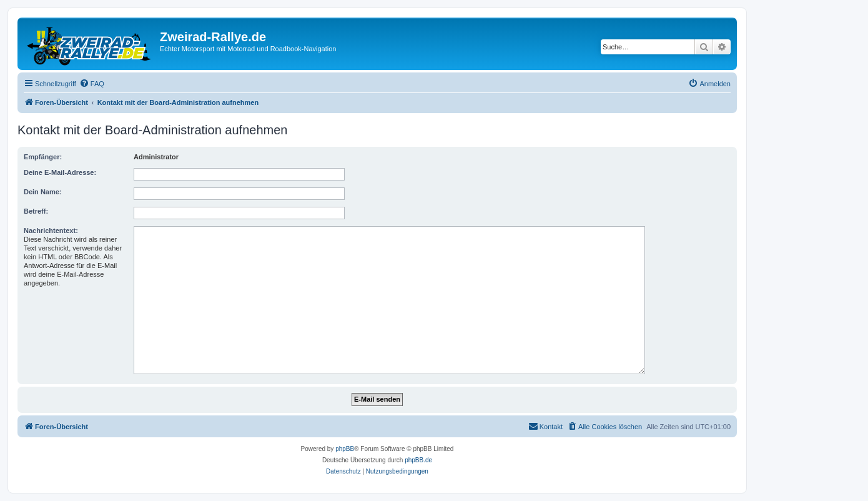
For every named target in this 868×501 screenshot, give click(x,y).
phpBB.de (418, 460)
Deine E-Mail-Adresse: (60, 172)
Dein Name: (43, 192)
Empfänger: (43, 157)
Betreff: (36, 211)
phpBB (345, 449)
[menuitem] (92, 84)
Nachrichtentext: (51, 231)
